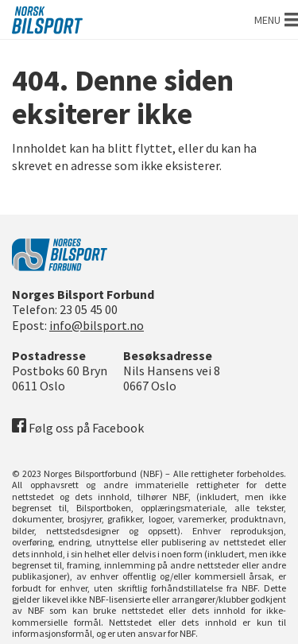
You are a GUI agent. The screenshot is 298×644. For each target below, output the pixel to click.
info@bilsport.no (97, 325)
